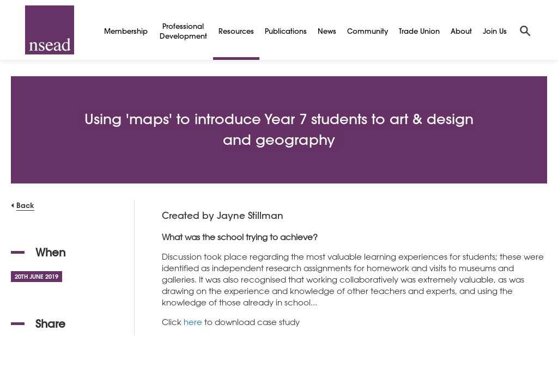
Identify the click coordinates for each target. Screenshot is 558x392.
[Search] (525, 30)
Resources (236, 31)
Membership (126, 31)
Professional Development (183, 31)
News (327, 31)
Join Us (495, 31)
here (193, 322)
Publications (286, 31)
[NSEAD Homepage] (50, 30)
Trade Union (419, 31)
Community (368, 31)
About (461, 31)
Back (25, 205)
